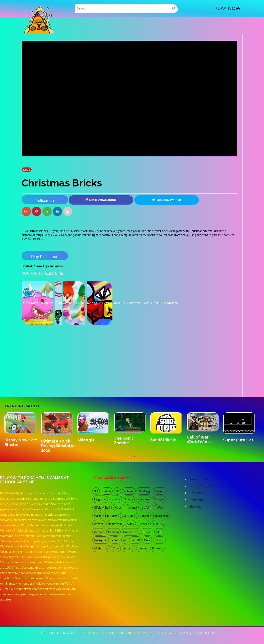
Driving (115, 500)
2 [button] (134, 459)
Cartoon (127, 516)
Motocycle (161, 516)
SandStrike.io (163, 440)
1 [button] (130, 459)
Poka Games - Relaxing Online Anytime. (113, 633)
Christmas (101, 549)
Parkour (157, 549)
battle (107, 491)
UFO (159, 532)
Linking (143, 549)
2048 (115, 540)
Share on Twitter (166, 200)
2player (129, 491)
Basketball (115, 524)
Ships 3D (86, 440)
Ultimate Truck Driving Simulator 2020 (58, 446)
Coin (116, 549)
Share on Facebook (101, 200)
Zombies (143, 500)
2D (117, 491)
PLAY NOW (228, 8)
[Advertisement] (55, 385)
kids (27, 170)
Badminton (131, 532)
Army (130, 524)
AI (125, 540)
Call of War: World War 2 (199, 440)
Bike (147, 540)
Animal (132, 508)
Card (97, 516)
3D (96, 491)
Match (119, 508)
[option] (23, 430)
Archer (99, 532)
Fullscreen (45, 201)
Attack (99, 524)
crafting (147, 508)
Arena (129, 500)
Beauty (158, 524)
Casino (159, 540)
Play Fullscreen (45, 257)
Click (97, 508)
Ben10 (135, 540)
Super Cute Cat (238, 440)
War (159, 508)
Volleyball (101, 540)
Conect (144, 524)
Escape (128, 549)
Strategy (144, 491)
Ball (108, 508)
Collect (160, 491)
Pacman (113, 532)
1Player (159, 500)
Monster (111, 516)
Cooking (143, 516)
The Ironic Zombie (124, 441)
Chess (147, 532)
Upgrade (100, 500)
